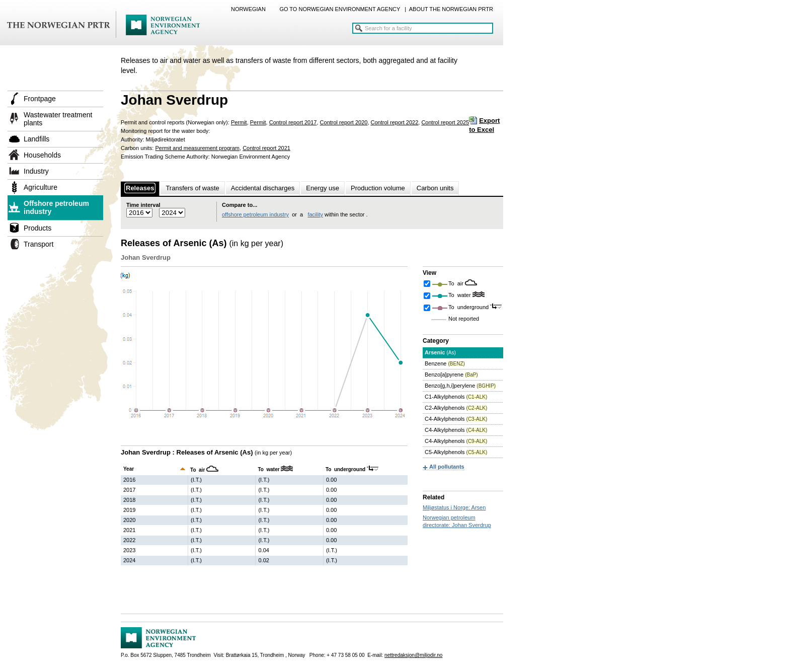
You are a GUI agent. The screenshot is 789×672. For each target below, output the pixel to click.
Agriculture (41, 187)
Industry (36, 171)
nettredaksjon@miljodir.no (413, 655)
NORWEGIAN (248, 9)
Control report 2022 (395, 122)
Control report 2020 (344, 122)
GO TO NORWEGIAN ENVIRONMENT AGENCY (340, 9)
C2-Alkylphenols (456, 408)
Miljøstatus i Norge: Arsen (454, 507)
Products (37, 228)
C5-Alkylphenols (456, 452)
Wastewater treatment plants (58, 119)
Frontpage (40, 99)
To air (457, 283)
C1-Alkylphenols (456, 397)
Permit (239, 122)
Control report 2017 (293, 122)
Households (42, 155)
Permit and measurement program (197, 148)
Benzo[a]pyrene (451, 375)
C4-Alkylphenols (456, 419)
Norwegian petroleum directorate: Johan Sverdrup (457, 521)
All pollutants (447, 467)
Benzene (445, 363)
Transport (38, 244)
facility (315, 214)
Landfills (36, 139)
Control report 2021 (266, 148)
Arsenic (440, 352)
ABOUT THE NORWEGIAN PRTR (451, 9)
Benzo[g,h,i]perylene (460, 386)
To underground (469, 307)
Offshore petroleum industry (56, 207)
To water (460, 295)
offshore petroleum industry (255, 214)
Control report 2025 (445, 122)
